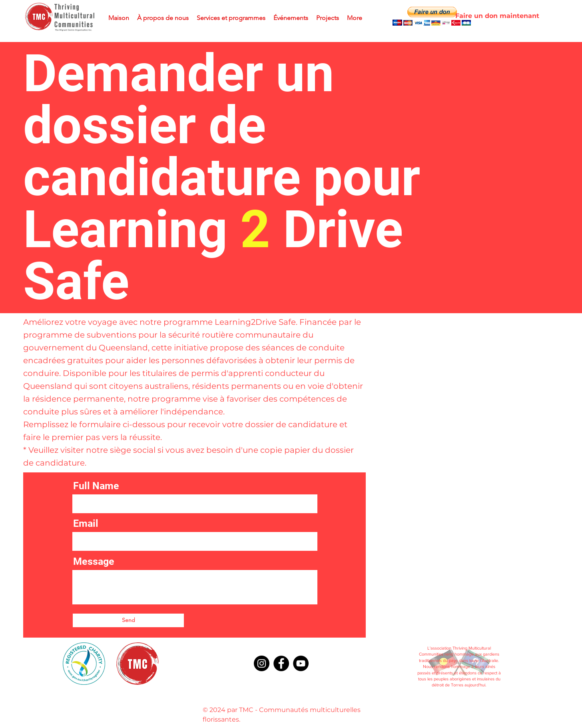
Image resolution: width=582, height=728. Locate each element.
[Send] (128, 620)
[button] (432, 16)
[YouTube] (301, 663)
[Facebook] (281, 663)
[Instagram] (262, 663)
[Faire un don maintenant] (497, 16)
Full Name (96, 486)
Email (86, 523)
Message (94, 561)
